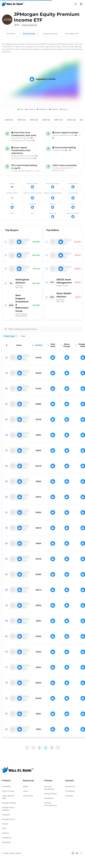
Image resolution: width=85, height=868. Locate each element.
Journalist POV (72, 34)
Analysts (6, 815)
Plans (26, 786)
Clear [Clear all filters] (23, 336)
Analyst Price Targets (8, 809)
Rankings (6, 842)
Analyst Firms (8, 819)
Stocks (5, 824)
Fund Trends (29, 34)
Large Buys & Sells (8, 797)
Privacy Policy (50, 794)
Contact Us (70, 786)
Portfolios (6, 786)
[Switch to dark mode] (81, 853)
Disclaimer (49, 798)
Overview (11, 34)
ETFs (4, 828)
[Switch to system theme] (73, 853)
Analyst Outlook (50, 34)
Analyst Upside (9, 803)
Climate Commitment (50, 804)
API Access (28, 796)
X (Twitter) (70, 791)
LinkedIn (69, 796)
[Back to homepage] (13, 4)
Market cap (29, 25)
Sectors (6, 833)
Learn (26, 791)
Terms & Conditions (49, 788)
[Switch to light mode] (77, 853)
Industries (7, 838)
